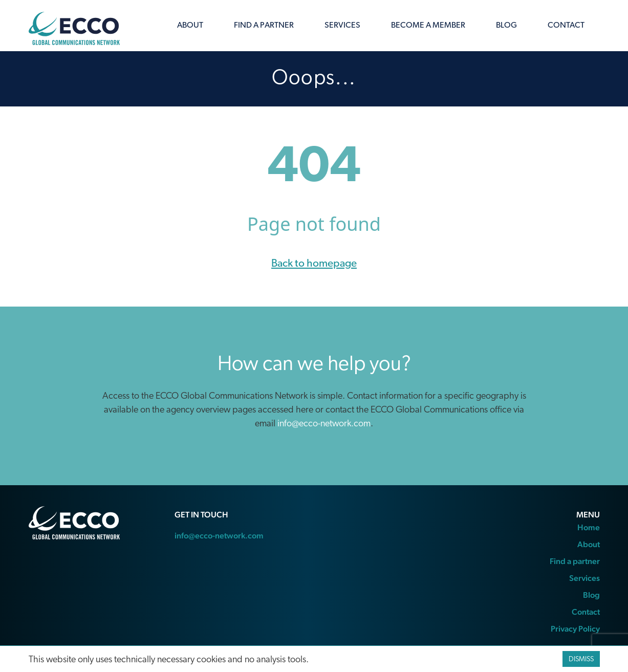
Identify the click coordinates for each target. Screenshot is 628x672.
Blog (506, 26)
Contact (566, 26)
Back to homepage (314, 264)
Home (589, 527)
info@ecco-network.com (324, 424)
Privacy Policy (575, 629)
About (190, 26)
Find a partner (264, 26)
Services (342, 26)
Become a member (428, 26)
